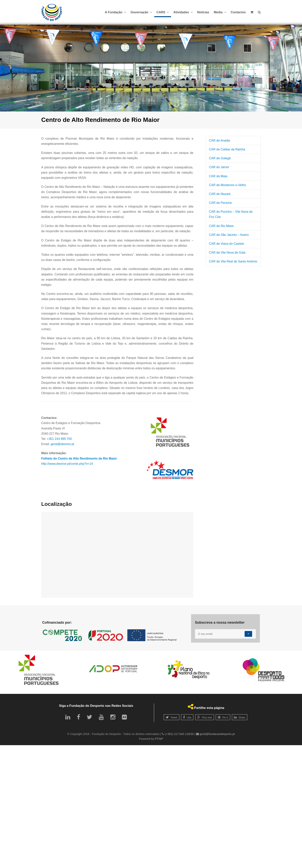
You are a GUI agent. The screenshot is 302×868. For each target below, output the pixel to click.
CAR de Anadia (219, 140)
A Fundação (115, 12)
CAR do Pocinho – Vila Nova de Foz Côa (231, 214)
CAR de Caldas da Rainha (227, 149)
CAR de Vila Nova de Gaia (227, 253)
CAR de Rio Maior (221, 226)
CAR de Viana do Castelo (226, 244)
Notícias (203, 12)
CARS (163, 12)
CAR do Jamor (219, 167)
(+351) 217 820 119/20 (179, 734)
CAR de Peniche (220, 203)
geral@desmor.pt (62, 444)
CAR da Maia (218, 176)
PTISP (159, 739)
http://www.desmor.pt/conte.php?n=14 (67, 464)
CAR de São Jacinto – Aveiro (229, 235)
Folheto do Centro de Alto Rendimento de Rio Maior (79, 458)
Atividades (183, 12)
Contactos (238, 12)
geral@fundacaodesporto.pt (217, 734)
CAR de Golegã (220, 158)
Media (220, 12)
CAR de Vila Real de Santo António (233, 261)
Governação (141, 12)
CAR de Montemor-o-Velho (227, 185)
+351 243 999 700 (59, 439)
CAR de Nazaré (220, 194)
